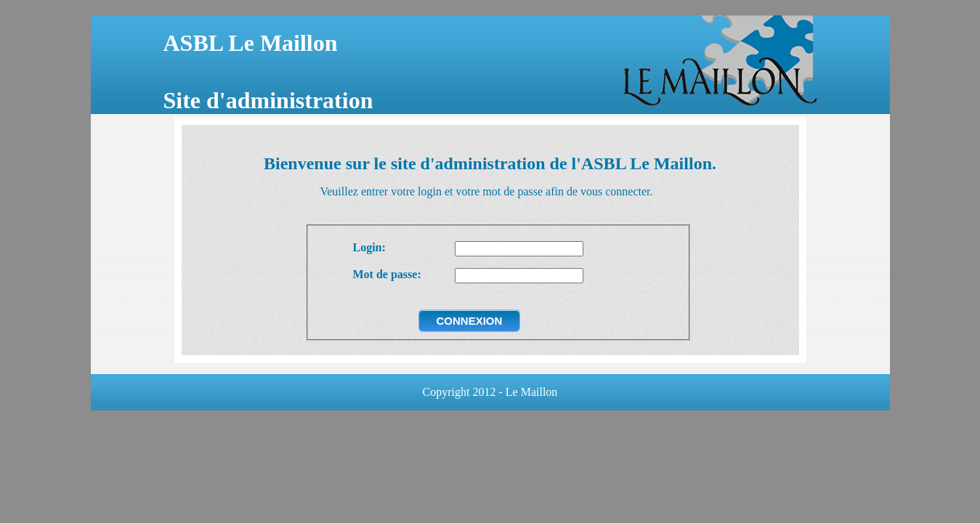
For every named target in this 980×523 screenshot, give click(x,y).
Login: (369, 247)
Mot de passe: (387, 274)
